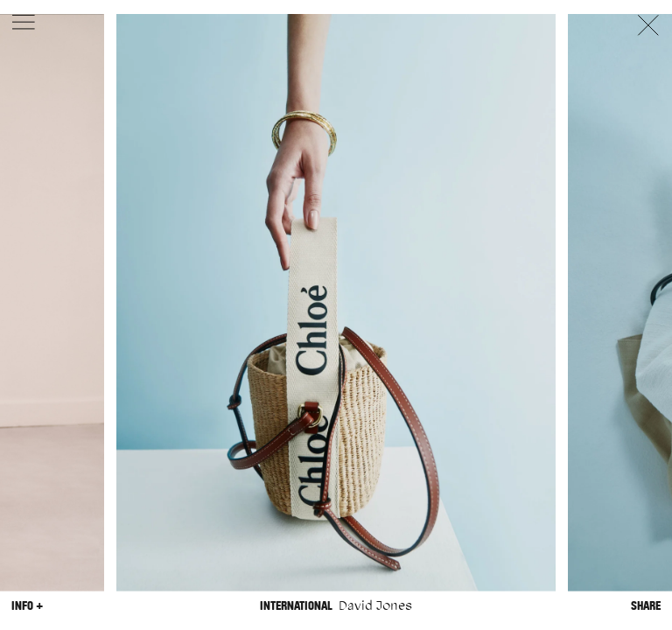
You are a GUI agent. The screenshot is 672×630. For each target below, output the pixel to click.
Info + (27, 605)
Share (646, 605)
